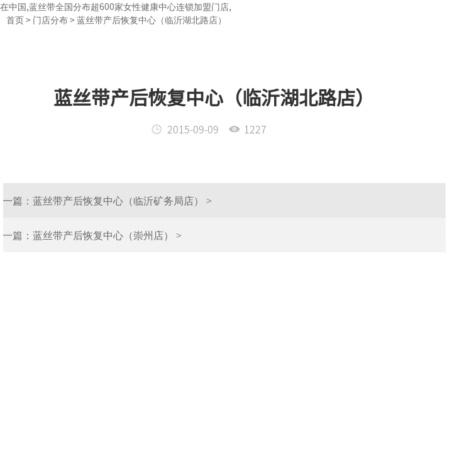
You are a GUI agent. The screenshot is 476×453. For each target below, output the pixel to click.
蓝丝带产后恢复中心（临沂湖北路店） (152, 20)
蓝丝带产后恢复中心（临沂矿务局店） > (112, 200)
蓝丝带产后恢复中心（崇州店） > (97, 235)
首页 (15, 20)
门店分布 (50, 20)
